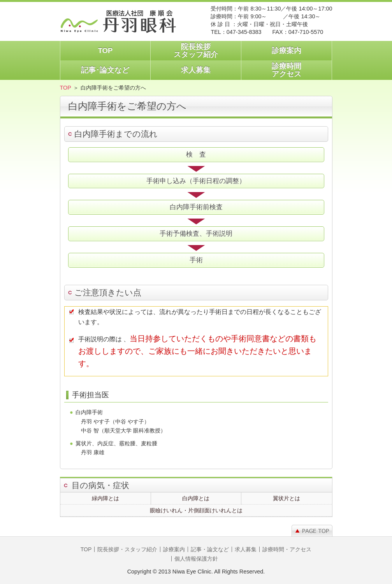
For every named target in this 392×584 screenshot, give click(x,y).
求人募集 (196, 70)
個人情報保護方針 (196, 559)
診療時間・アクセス (287, 549)
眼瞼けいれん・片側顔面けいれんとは (196, 510)
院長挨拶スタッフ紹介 (196, 50)
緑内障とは (105, 498)
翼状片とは (287, 498)
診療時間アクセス (287, 70)
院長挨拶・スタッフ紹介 (127, 549)
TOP (105, 50)
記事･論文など (105, 70)
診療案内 (287, 50)
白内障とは (196, 498)
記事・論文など (210, 549)
